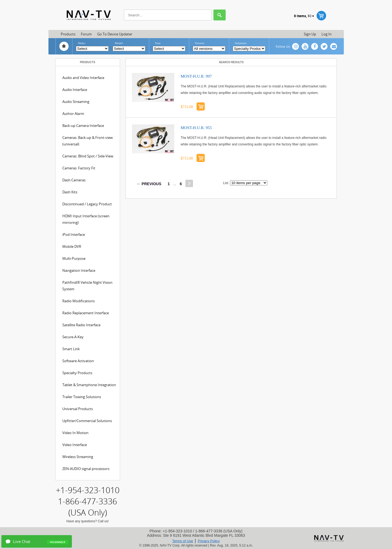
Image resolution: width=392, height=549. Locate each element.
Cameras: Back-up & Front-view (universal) (88, 141)
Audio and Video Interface (83, 78)
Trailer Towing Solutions (82, 397)
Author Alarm (73, 114)
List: (226, 183)
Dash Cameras (74, 180)
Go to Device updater (115, 34)
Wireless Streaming (78, 457)
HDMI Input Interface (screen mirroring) (86, 219)
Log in (327, 34)
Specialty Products (77, 373)
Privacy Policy (209, 541)
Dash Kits (70, 192)
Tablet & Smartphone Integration (89, 385)
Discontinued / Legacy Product (87, 204)
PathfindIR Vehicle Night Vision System (87, 286)
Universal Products (78, 409)
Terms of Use (183, 541)
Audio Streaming (76, 102)
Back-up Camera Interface (83, 126)
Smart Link (71, 349)
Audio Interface (75, 90)
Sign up (310, 34)
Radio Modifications (79, 301)
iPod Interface (74, 234)
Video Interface (75, 445)
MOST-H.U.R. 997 (196, 76)
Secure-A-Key (73, 337)
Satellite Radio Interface (81, 325)
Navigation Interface (79, 270)
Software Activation (78, 361)
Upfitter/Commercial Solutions (87, 421)
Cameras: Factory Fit (79, 168)
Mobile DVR (72, 246)
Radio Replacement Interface (86, 313)
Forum (86, 34)
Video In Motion (75, 433)
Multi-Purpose (74, 258)
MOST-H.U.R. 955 (196, 128)
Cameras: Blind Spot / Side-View (88, 156)
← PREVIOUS (149, 184)
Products (68, 34)
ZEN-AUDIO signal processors (86, 469)
